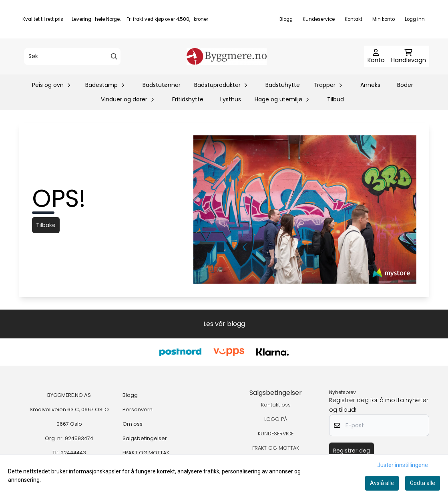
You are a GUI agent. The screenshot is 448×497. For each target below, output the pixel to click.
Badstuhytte (283, 85)
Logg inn (415, 19)
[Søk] (72, 56)
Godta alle (423, 483)
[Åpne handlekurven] (409, 56)
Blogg (286, 19)
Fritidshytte (188, 99)
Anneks (370, 85)
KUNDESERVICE (276, 434)
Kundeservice (319, 19)
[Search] (114, 56)
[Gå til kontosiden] (376, 56)
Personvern (138, 409)
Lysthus (231, 99)
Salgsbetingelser (145, 438)
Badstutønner (162, 85)
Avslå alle (382, 483)
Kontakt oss (276, 405)
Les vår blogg (224, 324)
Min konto (384, 19)
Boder (405, 85)
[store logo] (227, 56)
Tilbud (335, 99)
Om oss (133, 424)
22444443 (73, 453)
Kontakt (354, 19)
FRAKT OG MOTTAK (146, 453)
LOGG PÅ (276, 419)
